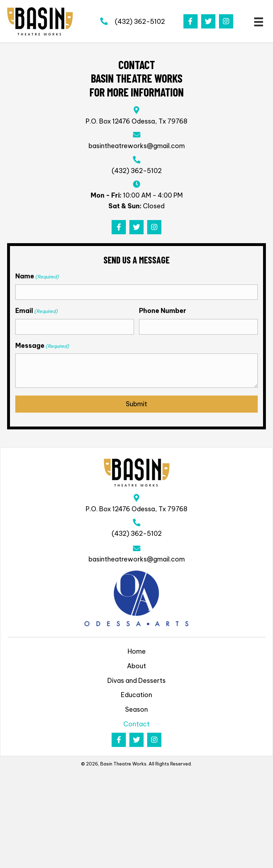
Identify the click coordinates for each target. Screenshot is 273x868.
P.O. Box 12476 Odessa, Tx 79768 (136, 121)
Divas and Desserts (136, 681)
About (136, 666)
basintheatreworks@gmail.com (137, 146)
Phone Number (163, 311)
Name (37, 276)
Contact (136, 724)
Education (136, 695)
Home (137, 651)
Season (136, 709)
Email (36, 311)
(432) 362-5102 (140, 22)
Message (42, 346)
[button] (191, 21)
